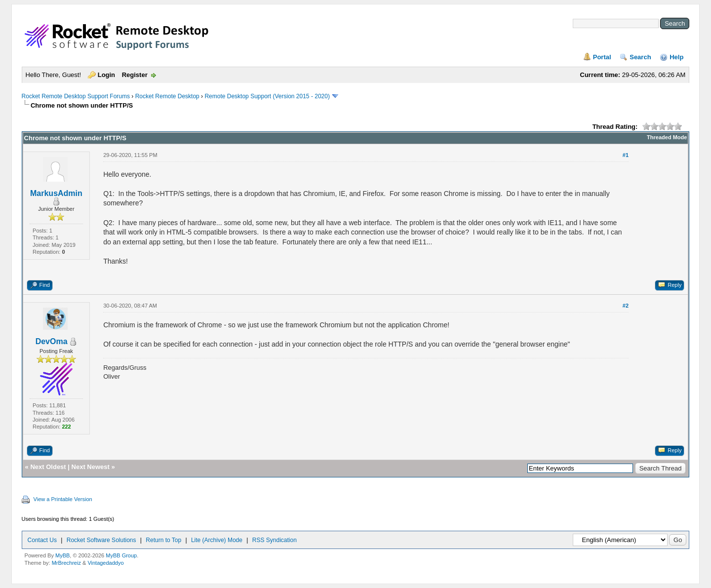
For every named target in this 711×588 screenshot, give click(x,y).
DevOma (52, 341)
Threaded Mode (667, 137)
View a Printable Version (63, 499)
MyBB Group (121, 555)
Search (640, 57)
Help (676, 57)
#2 (626, 306)
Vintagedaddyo (105, 563)
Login (106, 75)
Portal (602, 57)
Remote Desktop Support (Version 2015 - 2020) (267, 96)
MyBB (62, 555)
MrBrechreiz (66, 563)
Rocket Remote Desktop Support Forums (76, 96)
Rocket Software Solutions (101, 540)
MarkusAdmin (56, 193)
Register (135, 75)
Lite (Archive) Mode (217, 540)
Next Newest (91, 467)
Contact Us (42, 540)
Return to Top (163, 540)
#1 (626, 155)
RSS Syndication (275, 540)
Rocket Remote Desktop (167, 96)
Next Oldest (48, 467)
